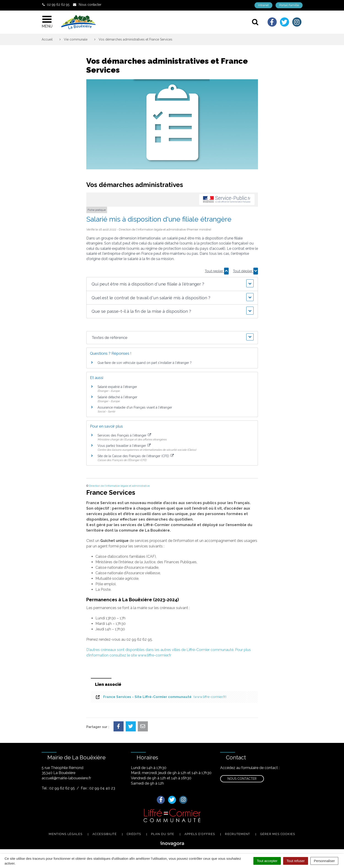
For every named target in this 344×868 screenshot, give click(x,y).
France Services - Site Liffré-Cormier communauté (161, 697)
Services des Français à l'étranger (124, 435)
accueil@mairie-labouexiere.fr (66, 778)
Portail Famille (289, 5)
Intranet (263, 5)
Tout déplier (245, 271)
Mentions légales (66, 834)
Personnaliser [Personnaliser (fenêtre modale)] (324, 861)
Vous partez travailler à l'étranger (124, 446)
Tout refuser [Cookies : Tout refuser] (296, 861)
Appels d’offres (200, 834)
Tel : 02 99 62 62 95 (58, 788)
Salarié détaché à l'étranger (117, 397)
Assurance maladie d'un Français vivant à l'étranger (135, 407)
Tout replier (217, 271)
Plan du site (163, 834)
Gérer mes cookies (278, 834)
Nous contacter (242, 779)
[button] (172, 284)
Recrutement (237, 834)
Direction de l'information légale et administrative (119, 486)
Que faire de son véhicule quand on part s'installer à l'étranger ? (145, 363)
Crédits (134, 834)
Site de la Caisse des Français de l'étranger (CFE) (136, 456)
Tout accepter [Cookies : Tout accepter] (267, 861)
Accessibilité (105, 834)
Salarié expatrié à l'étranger (117, 387)
